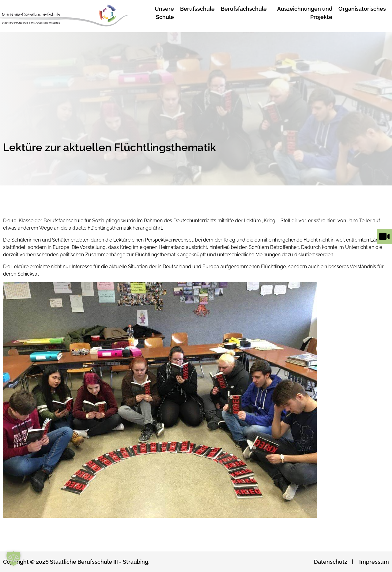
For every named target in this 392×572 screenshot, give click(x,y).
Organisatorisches (362, 9)
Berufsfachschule (244, 9)
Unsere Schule (164, 13)
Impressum (374, 562)
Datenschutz (331, 562)
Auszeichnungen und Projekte (305, 13)
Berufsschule (197, 9)
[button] (13, 559)
